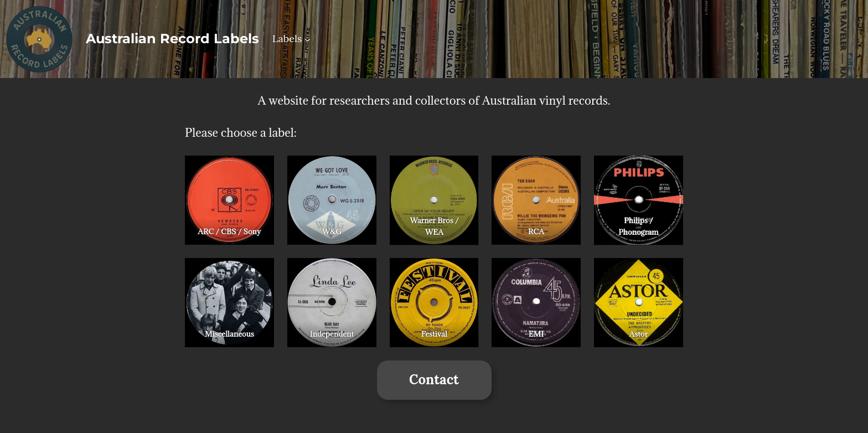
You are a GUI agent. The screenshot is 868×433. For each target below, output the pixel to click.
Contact (434, 380)
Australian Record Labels (172, 38)
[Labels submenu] (308, 39)
